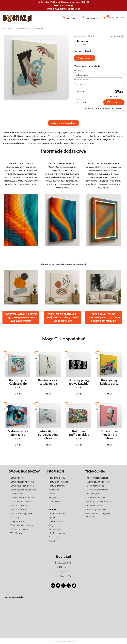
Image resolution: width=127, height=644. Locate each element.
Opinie (52, 517)
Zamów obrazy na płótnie (22, 482)
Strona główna (8, 28)
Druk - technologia (96, 486)
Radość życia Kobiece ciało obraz (18, 384)
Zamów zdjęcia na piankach (23, 490)
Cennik (52, 541)
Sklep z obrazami (21, 28)
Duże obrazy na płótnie (21, 501)
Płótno (77, 70)
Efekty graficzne (18, 509)
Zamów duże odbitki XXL (22, 486)
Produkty (15, 517)
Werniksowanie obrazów (99, 482)
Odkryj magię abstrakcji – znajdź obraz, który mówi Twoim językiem (62, 317)
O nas (51, 505)
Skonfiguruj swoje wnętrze (99, 501)
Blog (51, 525)
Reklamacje (54, 490)
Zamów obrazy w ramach (22, 498)
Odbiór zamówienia (58, 513)
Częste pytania (56, 521)
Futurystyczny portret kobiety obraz (48, 435)
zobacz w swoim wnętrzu (63, 123)
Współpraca (16, 533)
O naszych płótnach (96, 498)
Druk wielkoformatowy (98, 490)
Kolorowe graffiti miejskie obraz (79, 435)
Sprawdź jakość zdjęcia (97, 509)
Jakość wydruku (94, 494)
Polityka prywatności (58, 482)
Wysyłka (53, 498)
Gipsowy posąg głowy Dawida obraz (79, 384)
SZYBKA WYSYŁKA (62, 5)
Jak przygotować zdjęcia (98, 478)
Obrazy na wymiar (19, 505)
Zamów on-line (17, 478)
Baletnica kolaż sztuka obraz (48, 382)
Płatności (53, 494)
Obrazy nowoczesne (36, 28)
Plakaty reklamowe (19, 529)
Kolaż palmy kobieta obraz (109, 382)
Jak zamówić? (55, 529)
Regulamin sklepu (57, 478)
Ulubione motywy (57, 533)
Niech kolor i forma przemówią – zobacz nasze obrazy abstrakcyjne (104, 317)
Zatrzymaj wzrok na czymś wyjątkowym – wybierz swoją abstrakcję (21, 317)
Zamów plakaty (18, 494)
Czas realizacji (55, 501)
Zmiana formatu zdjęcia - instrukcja (97, 515)
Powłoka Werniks (82, 80)
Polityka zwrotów (57, 486)
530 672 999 (72, 17)
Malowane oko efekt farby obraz (18, 435)
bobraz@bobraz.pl (93, 17)
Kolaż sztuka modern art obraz (109, 435)
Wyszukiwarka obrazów (22, 525)
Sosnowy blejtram (95, 505)
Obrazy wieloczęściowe (21, 513)
